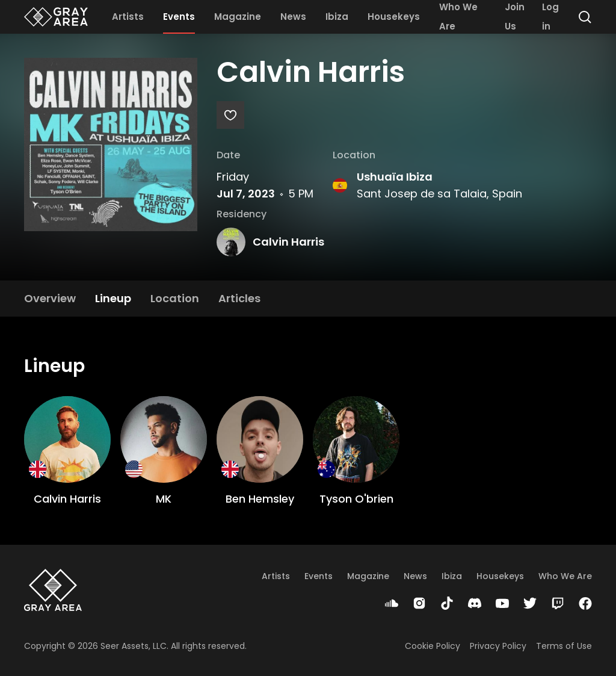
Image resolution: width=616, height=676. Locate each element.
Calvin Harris (288, 242)
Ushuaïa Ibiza (395, 177)
